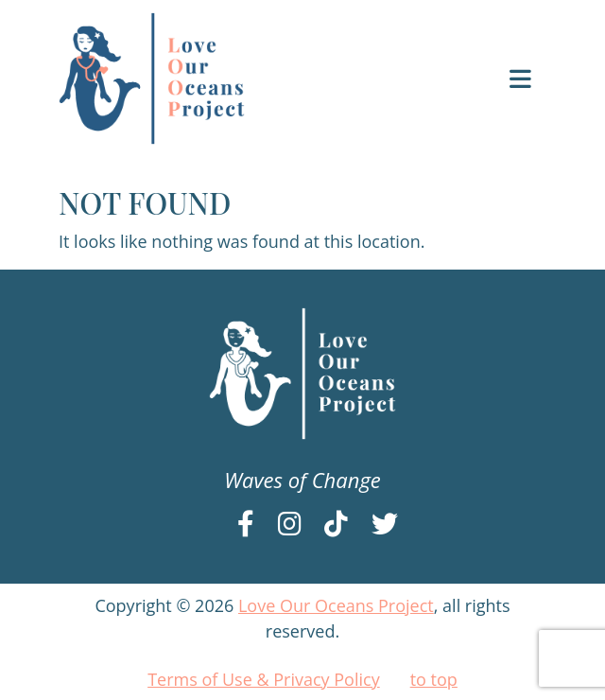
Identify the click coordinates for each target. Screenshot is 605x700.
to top (434, 679)
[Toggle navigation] (520, 79)
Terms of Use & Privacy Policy (264, 679)
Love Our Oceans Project (336, 605)
